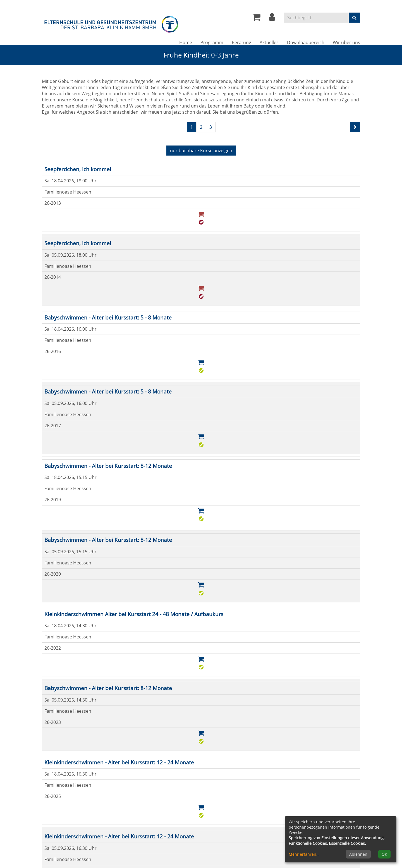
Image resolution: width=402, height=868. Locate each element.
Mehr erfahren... (304, 854)
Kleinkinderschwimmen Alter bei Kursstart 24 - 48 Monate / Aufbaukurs (134, 614)
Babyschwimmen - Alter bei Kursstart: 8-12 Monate (108, 466)
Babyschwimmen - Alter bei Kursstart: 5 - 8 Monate (108, 317)
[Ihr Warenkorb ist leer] (256, 18)
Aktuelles (269, 42)
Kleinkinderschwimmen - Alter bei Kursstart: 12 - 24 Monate (119, 762)
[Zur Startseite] (112, 23)
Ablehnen (358, 854)
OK (384, 854)
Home (186, 42)
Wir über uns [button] (346, 42)
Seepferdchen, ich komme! (78, 169)
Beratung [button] (241, 42)
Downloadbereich (306, 42)
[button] (272, 18)
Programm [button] (212, 42)
